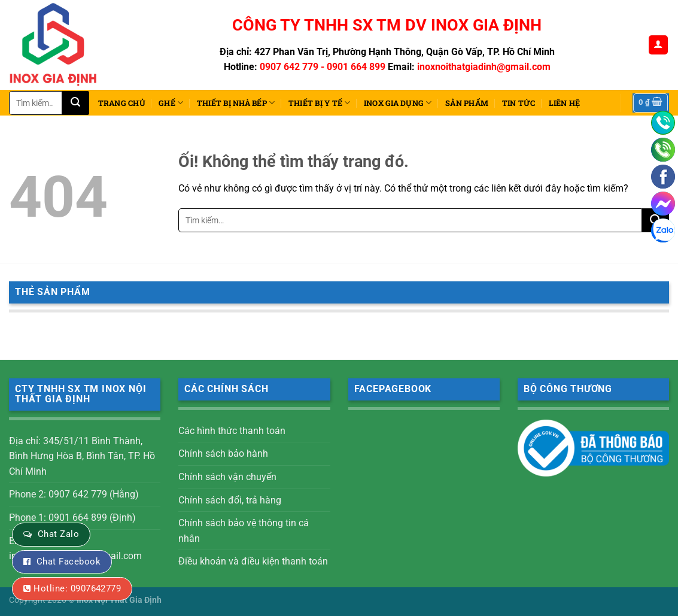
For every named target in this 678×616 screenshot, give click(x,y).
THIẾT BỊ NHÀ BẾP (236, 103)
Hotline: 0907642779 (77, 588)
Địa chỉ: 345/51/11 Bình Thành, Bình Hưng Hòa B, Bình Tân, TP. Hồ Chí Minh (82, 456)
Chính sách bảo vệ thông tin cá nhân (244, 531)
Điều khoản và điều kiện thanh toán (253, 561)
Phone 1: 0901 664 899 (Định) (72, 518)
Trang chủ (122, 103)
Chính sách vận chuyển (227, 477)
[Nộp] (76, 103)
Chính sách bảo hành (223, 453)
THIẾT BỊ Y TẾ (320, 103)
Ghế (171, 103)
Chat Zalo (58, 534)
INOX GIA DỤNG (398, 103)
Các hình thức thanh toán (232, 431)
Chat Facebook (69, 562)
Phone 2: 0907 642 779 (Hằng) (74, 494)
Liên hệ (565, 103)
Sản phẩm (467, 103)
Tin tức (519, 103)
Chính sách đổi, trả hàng (230, 500)
